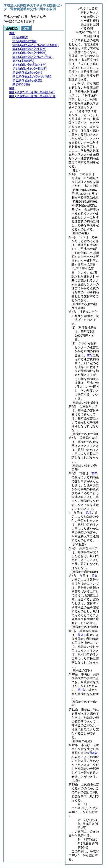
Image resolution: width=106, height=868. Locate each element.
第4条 (94, 753)
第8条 (82, 690)
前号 (90, 355)
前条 (95, 473)
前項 (88, 513)
